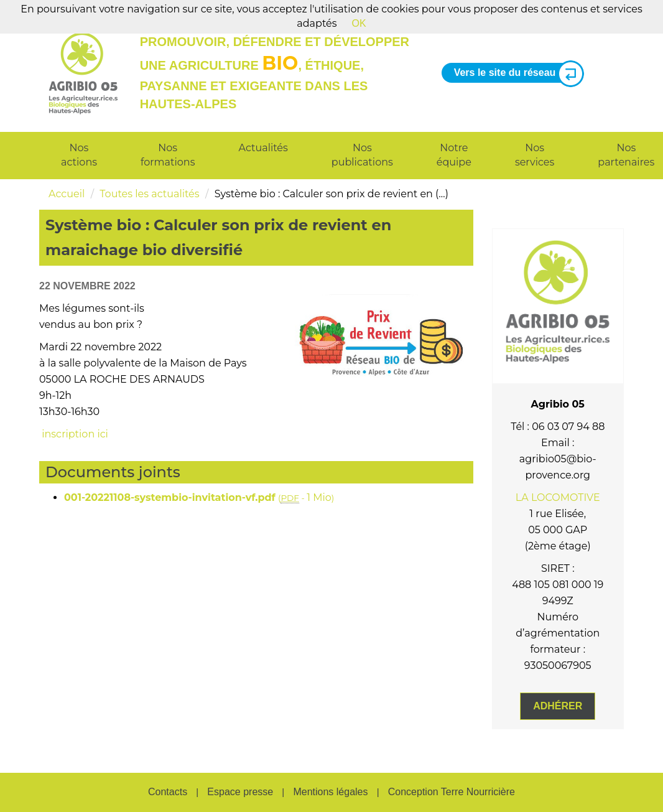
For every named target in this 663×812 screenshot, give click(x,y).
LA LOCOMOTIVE (558, 497)
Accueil (67, 194)
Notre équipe (454, 155)
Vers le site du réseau (514, 73)
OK (359, 23)
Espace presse (240, 792)
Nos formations (168, 155)
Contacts (168, 792)
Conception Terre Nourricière (452, 792)
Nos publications (362, 155)
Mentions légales (330, 792)
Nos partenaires (626, 155)
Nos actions (79, 155)
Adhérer (558, 706)
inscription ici (74, 434)
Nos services (535, 155)
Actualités (263, 148)
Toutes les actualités (149, 194)
